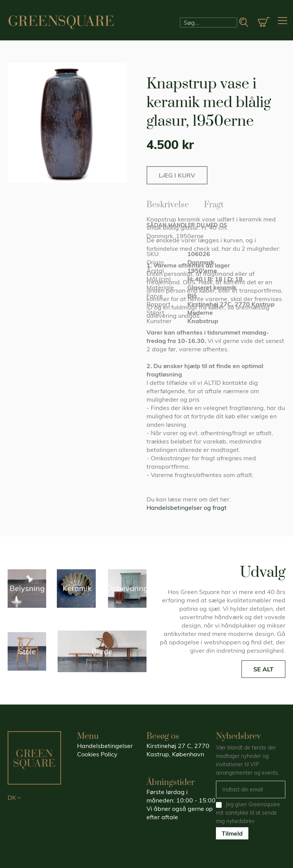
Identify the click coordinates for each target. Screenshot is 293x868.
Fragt (214, 203)
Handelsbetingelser (105, 746)
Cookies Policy (97, 754)
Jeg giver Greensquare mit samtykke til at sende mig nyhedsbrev (248, 813)
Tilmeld (232, 833)
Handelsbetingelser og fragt (187, 508)
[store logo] (61, 22)
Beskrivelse (168, 203)
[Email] (251, 790)
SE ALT (263, 669)
